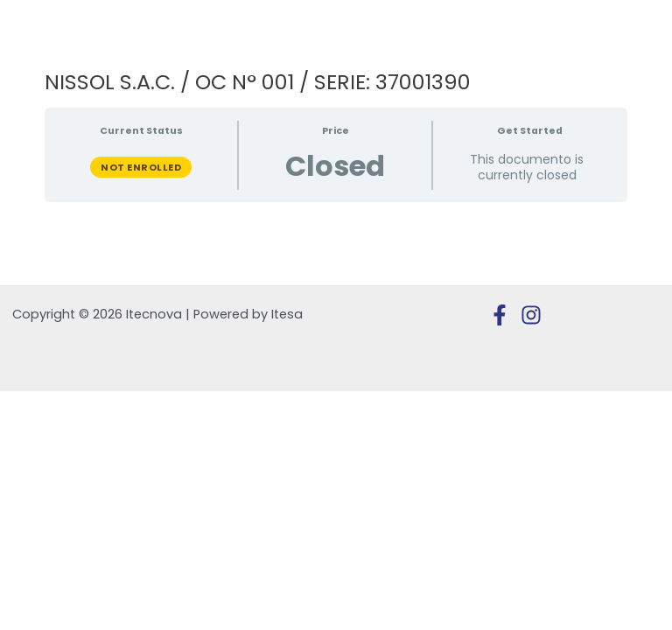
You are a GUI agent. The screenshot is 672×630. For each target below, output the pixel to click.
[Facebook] (500, 315)
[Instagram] (531, 315)
